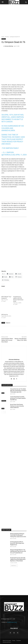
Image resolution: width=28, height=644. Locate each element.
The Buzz (7, 37)
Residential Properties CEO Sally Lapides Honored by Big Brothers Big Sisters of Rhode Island (18, 559)
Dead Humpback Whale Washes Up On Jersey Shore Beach (7, 340)
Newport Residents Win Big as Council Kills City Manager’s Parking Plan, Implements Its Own (18, 535)
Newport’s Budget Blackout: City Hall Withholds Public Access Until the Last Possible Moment (18, 551)
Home (3, 37)
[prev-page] (2, 412)
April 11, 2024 (21, 155)
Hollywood (8, 323)
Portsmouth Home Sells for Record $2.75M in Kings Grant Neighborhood (17, 543)
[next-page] (5, 412)
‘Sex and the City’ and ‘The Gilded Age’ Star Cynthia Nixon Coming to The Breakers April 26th (18, 390)
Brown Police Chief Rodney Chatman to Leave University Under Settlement (17, 406)
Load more (14, 566)
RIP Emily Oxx (5, 315)
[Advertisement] (14, 19)
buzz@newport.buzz (12, 622)
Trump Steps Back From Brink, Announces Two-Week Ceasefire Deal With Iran (18, 398)
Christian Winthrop (9, 46)
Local (3, 393)
